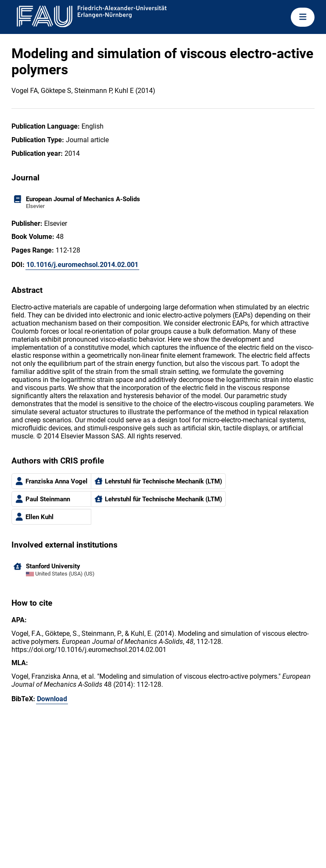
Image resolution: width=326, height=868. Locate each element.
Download (52, 699)
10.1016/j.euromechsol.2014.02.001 (82, 265)
